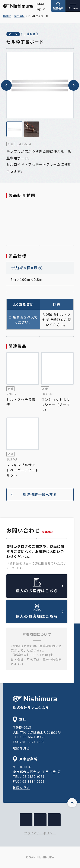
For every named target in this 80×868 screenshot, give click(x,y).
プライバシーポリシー (40, 833)
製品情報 (19, 16)
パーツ (13, 34)
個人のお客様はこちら (40, 615)
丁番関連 (29, 34)
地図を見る (21, 748)
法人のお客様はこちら (40, 589)
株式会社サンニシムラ (35, 703)
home (7, 16)
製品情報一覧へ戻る (34, 495)
